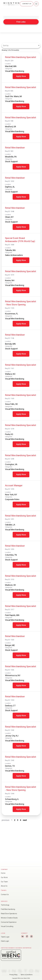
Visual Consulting (8, 924)
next (25, 820)
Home (4, 863)
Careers (4, 883)
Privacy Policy (13, 975)
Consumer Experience (10, 919)
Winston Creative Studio (11, 914)
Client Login (6, 940)
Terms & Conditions (27, 975)
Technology (6, 899)
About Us (5, 878)
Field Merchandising (10, 904)
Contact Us (6, 888)
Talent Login (6, 935)
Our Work (5, 868)
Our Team (5, 873)
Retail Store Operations (11, 909)
